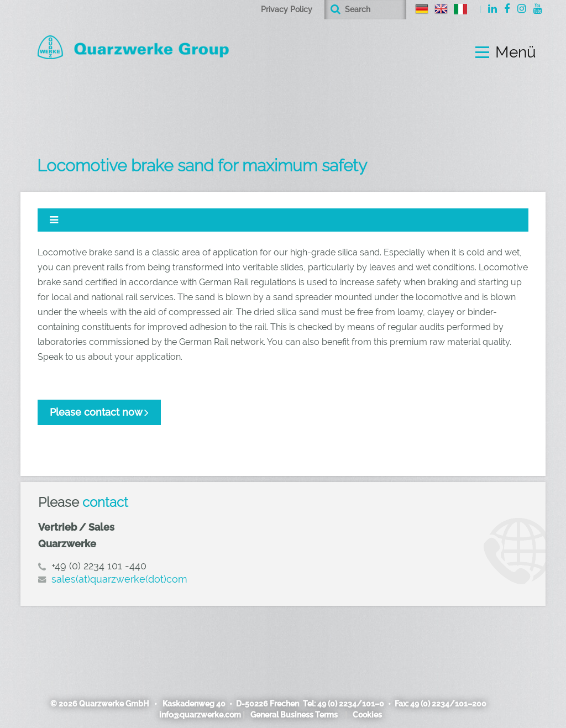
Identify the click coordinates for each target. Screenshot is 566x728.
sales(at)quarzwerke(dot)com (119, 579)
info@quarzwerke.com (200, 715)
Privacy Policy (287, 9)
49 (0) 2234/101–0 (351, 704)
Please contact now (96, 412)
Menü (516, 53)
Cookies (367, 715)
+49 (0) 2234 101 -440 (99, 566)
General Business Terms (294, 715)
